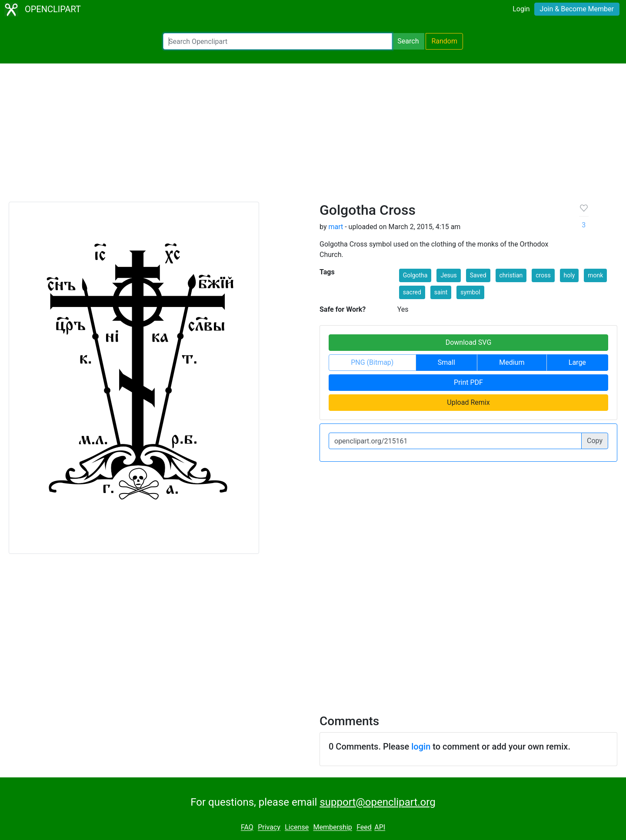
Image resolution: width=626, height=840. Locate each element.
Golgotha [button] (415, 275)
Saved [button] (478, 275)
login (421, 747)
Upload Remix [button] (468, 402)
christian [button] (511, 275)
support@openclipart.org (377, 802)
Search (408, 41)
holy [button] (569, 275)
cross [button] (543, 275)
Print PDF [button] (468, 382)
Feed (364, 828)
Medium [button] (512, 362)
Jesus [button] (448, 275)
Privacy (269, 828)
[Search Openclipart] (278, 41)
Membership (332, 828)
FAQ (247, 828)
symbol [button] (470, 292)
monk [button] (595, 275)
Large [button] (577, 362)
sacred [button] (412, 292)
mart (336, 227)
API (380, 828)
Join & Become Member (577, 9)
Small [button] (446, 362)
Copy (595, 441)
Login (521, 9)
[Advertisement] (313, 137)
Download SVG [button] (469, 342)
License (297, 828)
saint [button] (441, 292)
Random (444, 41)
